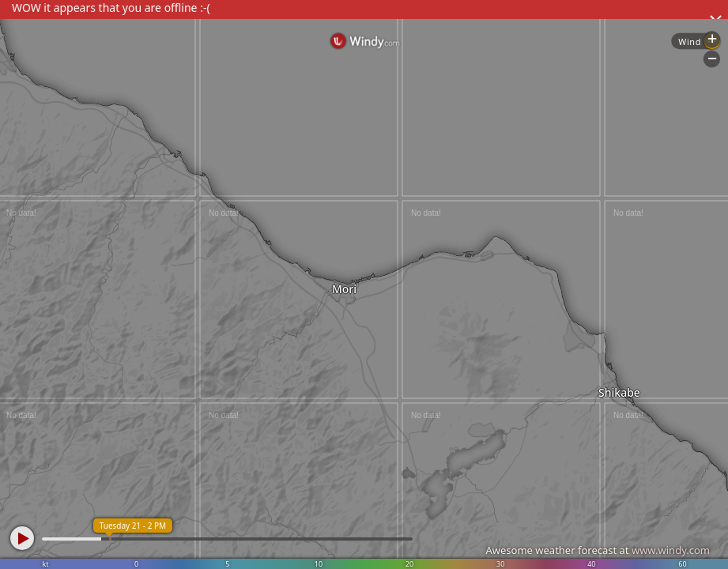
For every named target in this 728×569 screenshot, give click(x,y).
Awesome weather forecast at (598, 550)
